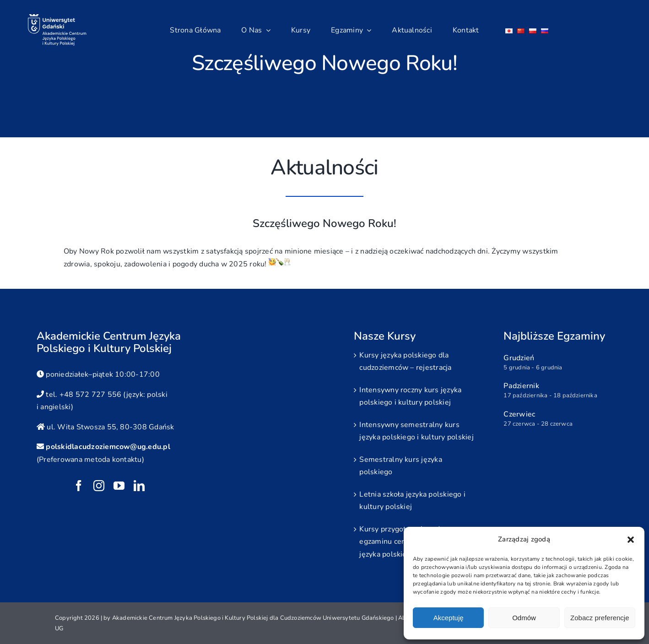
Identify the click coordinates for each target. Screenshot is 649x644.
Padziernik (521, 386)
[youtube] (119, 486)
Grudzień (519, 358)
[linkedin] (139, 486)
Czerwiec (519, 414)
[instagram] (99, 486)
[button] (631, 540)
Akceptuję (449, 618)
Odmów (524, 618)
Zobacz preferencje (600, 618)
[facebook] (79, 486)
